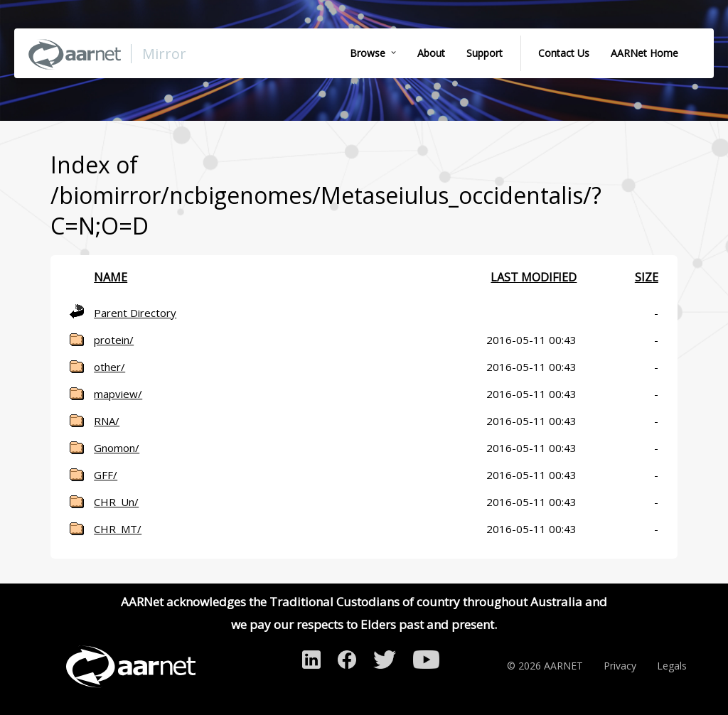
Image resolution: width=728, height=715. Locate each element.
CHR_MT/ (118, 529)
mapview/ (118, 394)
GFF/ (106, 475)
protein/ (114, 340)
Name (111, 277)
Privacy (620, 666)
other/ (109, 367)
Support (485, 53)
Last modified (534, 277)
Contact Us (564, 53)
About (431, 53)
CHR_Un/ (116, 502)
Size (647, 277)
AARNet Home (644, 53)
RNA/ (107, 421)
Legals (672, 666)
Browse (368, 53)
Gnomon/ (117, 448)
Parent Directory (135, 313)
